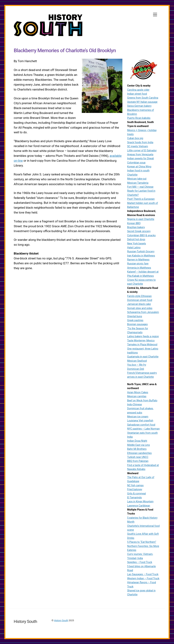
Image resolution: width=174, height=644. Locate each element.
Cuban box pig (135, 138)
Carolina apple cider (138, 90)
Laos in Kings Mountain (140, 501)
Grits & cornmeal (136, 494)
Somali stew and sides (140, 308)
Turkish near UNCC (138, 457)
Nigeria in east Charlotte (141, 219)
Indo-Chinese (134, 404)
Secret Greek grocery (139, 231)
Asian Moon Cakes (138, 392)
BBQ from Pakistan (138, 461)
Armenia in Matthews (139, 268)
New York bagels (136, 244)
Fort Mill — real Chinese (140, 187)
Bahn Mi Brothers (137, 449)
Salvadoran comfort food (141, 425)
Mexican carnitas (137, 396)
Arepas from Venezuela (140, 154)
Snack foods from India (140, 142)
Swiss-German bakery (139, 106)
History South (61, 620)
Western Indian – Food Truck (143, 578)
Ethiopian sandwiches (139, 453)
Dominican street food (140, 300)
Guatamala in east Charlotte (143, 357)
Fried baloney (135, 489)
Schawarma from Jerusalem (143, 312)
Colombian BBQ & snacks (141, 235)
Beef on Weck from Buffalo (142, 400)
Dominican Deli (136, 369)
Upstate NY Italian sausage (142, 102)
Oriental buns (135, 316)
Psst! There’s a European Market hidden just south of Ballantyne (142, 203)
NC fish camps (135, 485)
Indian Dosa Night (137, 441)
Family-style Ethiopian (139, 296)
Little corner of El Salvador (142, 150)
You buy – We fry (137, 365)
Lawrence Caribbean (139, 506)
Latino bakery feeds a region (143, 336)
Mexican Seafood (137, 361)
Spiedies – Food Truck (140, 562)
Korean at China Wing (139, 167)
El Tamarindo (134, 497)
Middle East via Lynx (138, 445)
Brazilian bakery (136, 227)
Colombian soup (136, 163)
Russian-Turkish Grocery (141, 251)
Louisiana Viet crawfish (140, 421)
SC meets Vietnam (137, 146)
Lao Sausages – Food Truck (143, 574)
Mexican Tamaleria (138, 183)
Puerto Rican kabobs (139, 118)
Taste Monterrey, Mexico (141, 341)
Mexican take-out (137, 179)
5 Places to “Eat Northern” (142, 542)
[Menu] (155, 14)
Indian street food (137, 94)
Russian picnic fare (138, 264)
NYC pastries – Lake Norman (143, 429)
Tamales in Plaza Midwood (142, 344)
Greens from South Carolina (143, 98)
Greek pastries (135, 320)
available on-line (25, 161)
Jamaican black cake (139, 304)
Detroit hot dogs (136, 239)
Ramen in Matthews (138, 260)
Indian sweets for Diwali (140, 158)
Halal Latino (134, 247)
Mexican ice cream (138, 417)
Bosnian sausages (137, 324)
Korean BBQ (134, 223)
